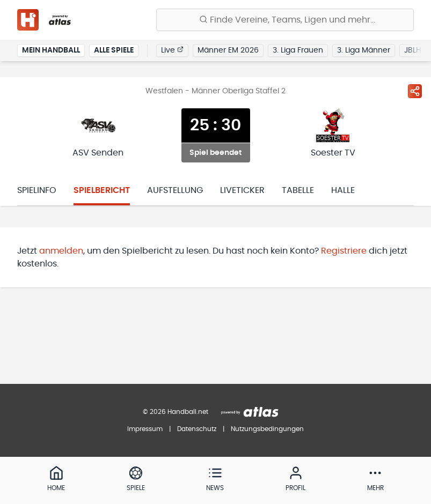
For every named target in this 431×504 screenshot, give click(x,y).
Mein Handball (51, 50)
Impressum (145, 429)
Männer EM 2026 (228, 50)
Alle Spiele (114, 50)
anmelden (61, 251)
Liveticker (242, 190)
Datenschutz (197, 429)
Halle (343, 190)
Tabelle (298, 190)
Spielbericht (102, 190)
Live (172, 50)
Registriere (344, 251)
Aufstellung (175, 190)
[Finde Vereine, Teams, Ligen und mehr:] (285, 20)
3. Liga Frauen (298, 50)
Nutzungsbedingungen (267, 429)
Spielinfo (37, 190)
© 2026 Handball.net (176, 412)
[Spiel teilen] (415, 91)
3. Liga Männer (364, 50)
